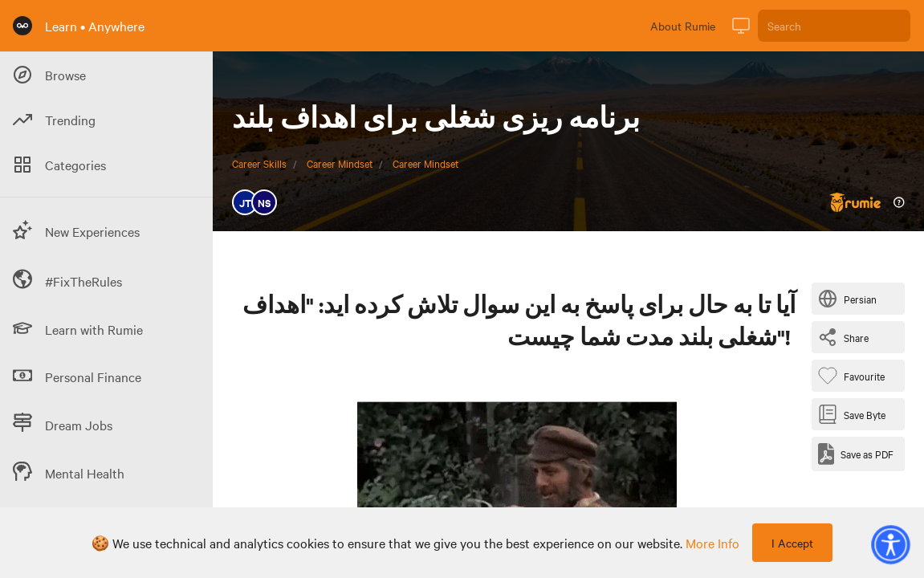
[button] (890, 544)
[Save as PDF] (856, 454)
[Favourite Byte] (855, 376)
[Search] (834, 26)
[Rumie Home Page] (22, 26)
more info (712, 543)
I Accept (792, 543)
